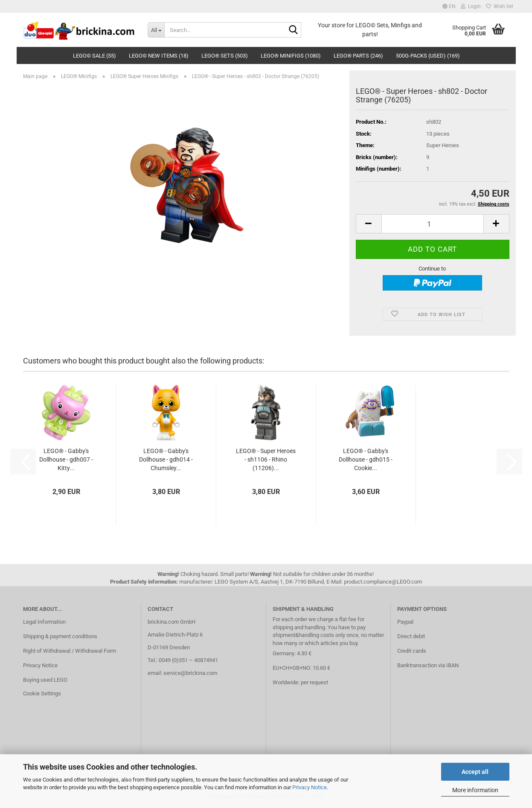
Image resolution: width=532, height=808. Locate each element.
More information (475, 790)
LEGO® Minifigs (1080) (291, 56)
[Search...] (156, 30)
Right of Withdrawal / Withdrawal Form (70, 651)
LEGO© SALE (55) (94, 56)
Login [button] (471, 6)
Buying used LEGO (45, 680)
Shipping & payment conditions (60, 636)
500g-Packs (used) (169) (428, 56)
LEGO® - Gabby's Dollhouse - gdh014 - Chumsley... (166, 459)
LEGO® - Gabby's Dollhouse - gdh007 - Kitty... (66, 459)
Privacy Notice (310, 787)
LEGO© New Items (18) (159, 56)
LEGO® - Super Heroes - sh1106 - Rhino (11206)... (266, 459)
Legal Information (44, 622)
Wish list (500, 6)
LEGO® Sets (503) (225, 56)
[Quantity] (433, 224)
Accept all (475, 772)
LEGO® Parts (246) (358, 56)
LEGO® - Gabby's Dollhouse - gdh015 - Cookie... (366, 459)
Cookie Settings (42, 693)
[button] (449, 6)
